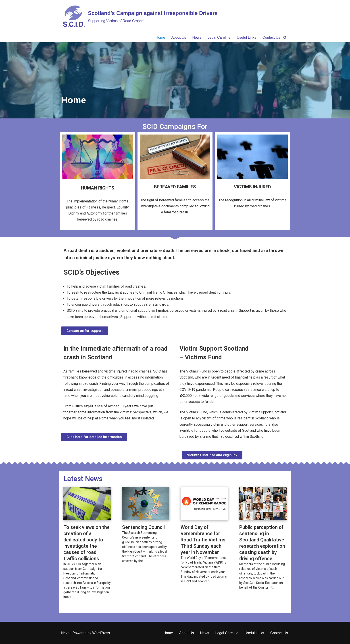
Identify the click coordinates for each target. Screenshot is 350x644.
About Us (179, 37)
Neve (65, 633)
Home (160, 37)
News (197, 37)
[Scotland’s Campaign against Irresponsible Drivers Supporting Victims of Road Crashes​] (139, 16)
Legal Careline (219, 37)
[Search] (285, 37)
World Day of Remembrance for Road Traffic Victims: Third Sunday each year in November (204, 540)
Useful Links (247, 37)
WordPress (101, 633)
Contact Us (271, 37)
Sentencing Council (144, 527)
